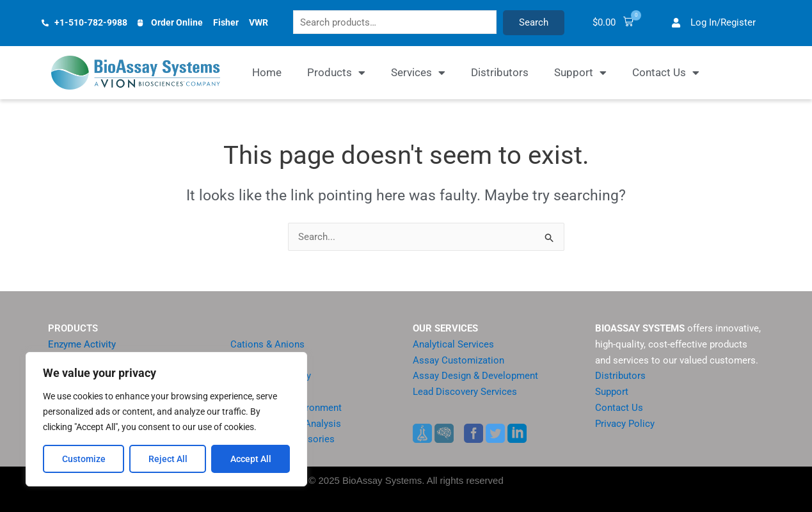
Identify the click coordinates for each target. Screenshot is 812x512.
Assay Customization (458, 360)
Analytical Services (453, 344)
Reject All (168, 459)
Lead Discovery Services (465, 392)
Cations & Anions (267, 344)
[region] (166, 419)
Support (580, 75)
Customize (84, 459)
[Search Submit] (550, 240)
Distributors (500, 74)
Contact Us (666, 75)
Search (569, 24)
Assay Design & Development (475, 376)
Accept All (251, 459)
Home (267, 74)
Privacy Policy (625, 424)
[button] (644, 24)
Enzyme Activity (82, 344)
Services (418, 75)
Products (336, 75)
